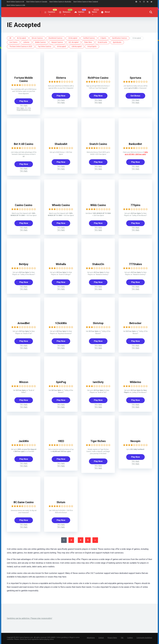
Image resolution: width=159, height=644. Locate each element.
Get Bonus (135, 96)
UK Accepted (61, 47)
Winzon (24, 382)
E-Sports (103, 38)
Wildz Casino (98, 205)
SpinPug (61, 382)
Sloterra (61, 78)
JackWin (24, 441)
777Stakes (135, 264)
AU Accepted (21, 38)
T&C (122, 638)
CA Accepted (73, 38)
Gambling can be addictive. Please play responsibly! (30, 618)
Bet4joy (24, 264)
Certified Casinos (89, 38)
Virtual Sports (92, 47)
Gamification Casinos (119, 38)
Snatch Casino (98, 144)
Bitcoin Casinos (37, 38)
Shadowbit (61, 144)
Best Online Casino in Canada (37, 2)
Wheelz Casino (61, 205)
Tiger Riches (98, 441)
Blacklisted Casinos (55, 38)
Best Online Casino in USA (16, 5)
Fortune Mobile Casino (24, 79)
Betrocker (135, 323)
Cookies (130, 638)
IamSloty (98, 382)
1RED (61, 441)
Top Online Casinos (45, 47)
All (10, 38)
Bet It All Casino (24, 144)
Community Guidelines (144, 638)
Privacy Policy (112, 638)
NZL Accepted (74, 42)
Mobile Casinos (40, 42)
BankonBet (135, 144)
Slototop (98, 323)
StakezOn (98, 264)
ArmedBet (24, 323)
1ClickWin (61, 323)
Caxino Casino (24, 205)
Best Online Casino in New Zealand (86, 2)
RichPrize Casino (98, 78)
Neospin (135, 441)
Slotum (61, 502)
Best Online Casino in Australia (60, 2)
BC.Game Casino (24, 502)
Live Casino (13, 42)
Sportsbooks (117, 42)
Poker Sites (88, 42)
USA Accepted (77, 47)
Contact (101, 638)
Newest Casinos (57, 42)
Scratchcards (102, 42)
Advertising (91, 638)
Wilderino (135, 382)
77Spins (135, 205)
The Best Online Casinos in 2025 (21, 47)
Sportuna (135, 78)
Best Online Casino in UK (15, 2)
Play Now (24, 101)
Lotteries (26, 42)
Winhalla (61, 264)
